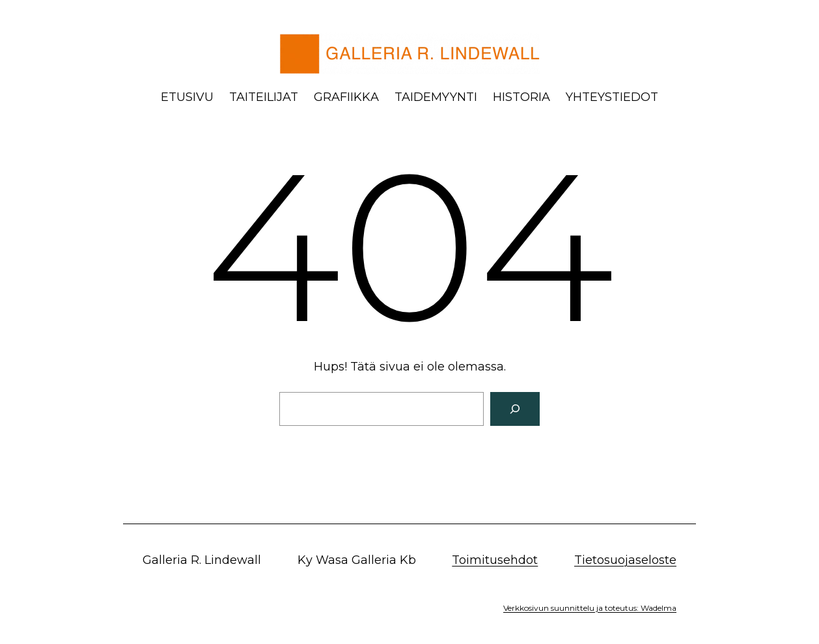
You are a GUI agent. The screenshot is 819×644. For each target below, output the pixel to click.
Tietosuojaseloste (625, 560)
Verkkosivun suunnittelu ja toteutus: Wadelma (590, 608)
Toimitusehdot (495, 560)
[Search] (515, 409)
